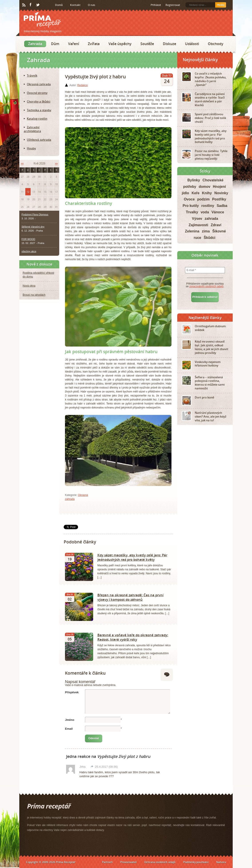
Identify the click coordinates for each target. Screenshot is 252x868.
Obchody (216, 44)
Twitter (38, 5)
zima (206, 231)
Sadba (222, 206)
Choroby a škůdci (39, 101)
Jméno (70, 720)
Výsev (197, 219)
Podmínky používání (196, 862)
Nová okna (29, 286)
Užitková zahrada (39, 140)
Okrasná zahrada (39, 84)
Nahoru (221, 862)
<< (22, 163)
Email (69, 729)
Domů (59, 5)
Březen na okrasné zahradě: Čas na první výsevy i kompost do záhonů (130, 597)
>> (56, 163)
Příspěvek (72, 692)
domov (205, 187)
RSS (24, 5)
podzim (203, 199)
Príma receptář (42, 20)
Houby (31, 148)
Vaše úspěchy (120, 44)
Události (192, 44)
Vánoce (218, 212)
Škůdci (209, 238)
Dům (55, 44)
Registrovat (173, 5)
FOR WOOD (28, 239)
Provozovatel (128, 862)
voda (205, 212)
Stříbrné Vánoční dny (33, 227)
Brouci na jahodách (34, 295)
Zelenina (192, 231)
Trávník (32, 75)
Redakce (82, 85)
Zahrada (35, 44)
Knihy (207, 193)
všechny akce (29, 251)
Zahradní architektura (32, 129)
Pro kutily (191, 206)
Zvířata (94, 44)
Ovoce (189, 199)
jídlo (185, 193)
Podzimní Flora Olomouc (35, 214)
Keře (196, 193)
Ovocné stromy (37, 93)
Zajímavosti (198, 225)
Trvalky (192, 212)
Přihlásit (156, 5)
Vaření (74, 44)
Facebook (31, 5)
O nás (92, 5)
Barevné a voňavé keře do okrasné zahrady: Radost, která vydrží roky (133, 637)
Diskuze (169, 44)
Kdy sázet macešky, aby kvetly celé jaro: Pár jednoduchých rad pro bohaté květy (132, 557)
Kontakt (75, 5)
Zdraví (216, 225)
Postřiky (219, 199)
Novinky (221, 193)
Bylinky (194, 180)
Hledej (221, 5)
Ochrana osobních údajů (160, 862)
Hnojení (220, 187)
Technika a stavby (39, 110)
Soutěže (147, 44)
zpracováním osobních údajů (206, 286)
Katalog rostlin (37, 119)
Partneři (107, 862)
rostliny (208, 206)
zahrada (211, 219)
